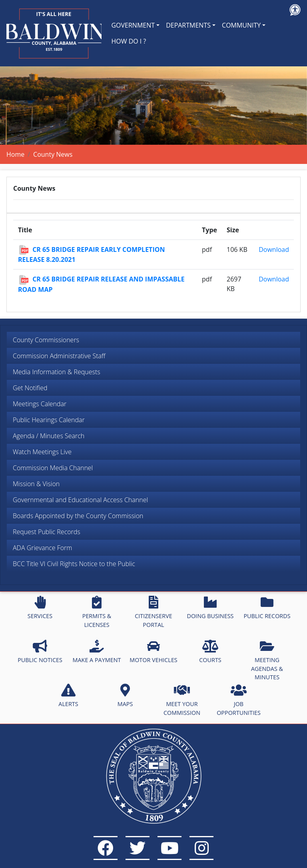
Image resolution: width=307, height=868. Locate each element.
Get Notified (30, 388)
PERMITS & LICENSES (97, 612)
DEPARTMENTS (188, 25)
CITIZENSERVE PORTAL (153, 612)
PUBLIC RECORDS (267, 608)
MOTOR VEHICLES (153, 652)
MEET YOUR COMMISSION (182, 700)
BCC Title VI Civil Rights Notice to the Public (74, 564)
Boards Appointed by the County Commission (78, 516)
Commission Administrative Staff (59, 356)
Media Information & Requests (57, 372)
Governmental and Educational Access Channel (80, 500)
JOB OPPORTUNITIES (239, 700)
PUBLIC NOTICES (40, 652)
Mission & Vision (36, 484)
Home (15, 154)
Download (274, 249)
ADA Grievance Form (42, 548)
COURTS (210, 652)
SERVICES (40, 608)
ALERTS (68, 696)
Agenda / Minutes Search (49, 436)
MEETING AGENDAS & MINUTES (267, 660)
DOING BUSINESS (210, 608)
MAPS (125, 696)
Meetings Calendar (40, 404)
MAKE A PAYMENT (97, 652)
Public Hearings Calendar (49, 420)
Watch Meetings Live (42, 452)
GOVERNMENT (133, 25)
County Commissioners (46, 340)
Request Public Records (47, 532)
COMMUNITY (241, 25)
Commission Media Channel (53, 468)
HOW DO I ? (129, 41)
